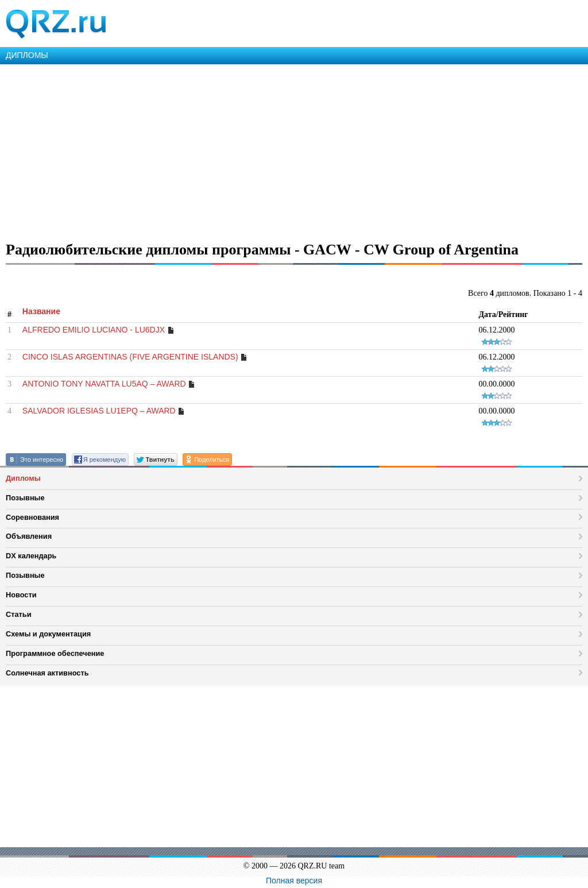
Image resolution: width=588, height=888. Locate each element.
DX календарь (31, 556)
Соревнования (32, 517)
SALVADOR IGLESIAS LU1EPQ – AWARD (99, 411)
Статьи (19, 614)
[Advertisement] (294, 150)
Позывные (25, 498)
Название (41, 311)
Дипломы (23, 478)
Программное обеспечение (55, 653)
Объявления (29, 536)
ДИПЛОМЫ (27, 55)
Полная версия (294, 881)
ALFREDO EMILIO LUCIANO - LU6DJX (94, 330)
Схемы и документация (48, 634)
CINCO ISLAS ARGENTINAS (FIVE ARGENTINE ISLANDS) (130, 357)
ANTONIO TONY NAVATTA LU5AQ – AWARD (104, 384)
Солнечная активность (47, 673)
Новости (21, 595)
